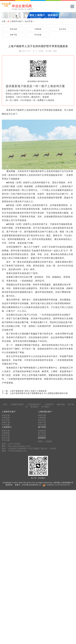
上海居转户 (49, 404)
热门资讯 (42, 433)
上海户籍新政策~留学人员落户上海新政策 (28, 391)
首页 (5, 404)
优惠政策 (42, 431)
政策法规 (13, 29)
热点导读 (29, 21)
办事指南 (38, 29)
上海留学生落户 (16, 21)
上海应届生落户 (34, 404)
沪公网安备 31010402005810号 (58, 485)
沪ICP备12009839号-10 (31, 485)
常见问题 (38, 35)
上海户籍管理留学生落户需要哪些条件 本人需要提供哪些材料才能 (39, 393)
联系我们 (34, 407)
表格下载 (13, 35)
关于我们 (45, 407)
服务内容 (61, 404)
